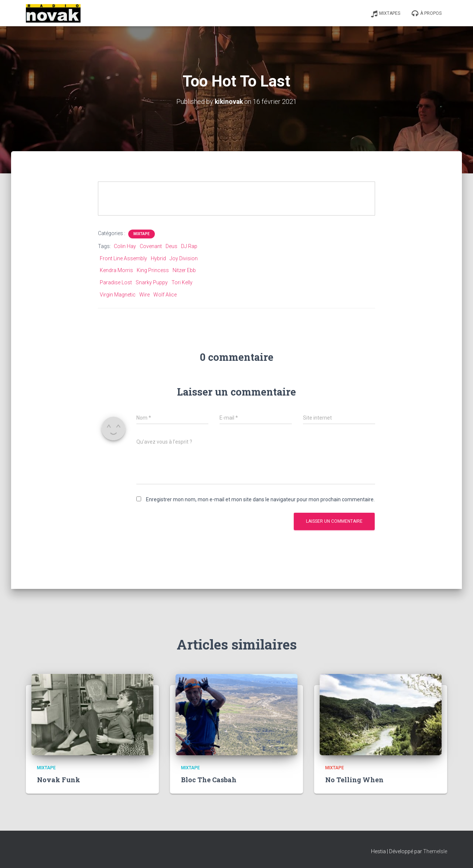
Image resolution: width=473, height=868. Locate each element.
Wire (144, 294)
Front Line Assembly (123, 258)
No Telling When (354, 780)
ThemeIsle (435, 851)
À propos (426, 14)
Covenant (151, 246)
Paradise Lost (116, 282)
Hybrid (158, 258)
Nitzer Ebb (184, 270)
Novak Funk (59, 780)
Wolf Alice (165, 294)
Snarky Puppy (152, 282)
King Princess (153, 270)
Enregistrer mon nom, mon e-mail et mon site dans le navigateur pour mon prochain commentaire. (260, 499)
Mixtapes (385, 14)
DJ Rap (189, 246)
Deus (171, 246)
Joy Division (184, 258)
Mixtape (142, 234)
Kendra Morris (116, 270)
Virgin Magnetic (118, 294)
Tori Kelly (182, 282)
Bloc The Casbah (209, 780)
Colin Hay (125, 246)
